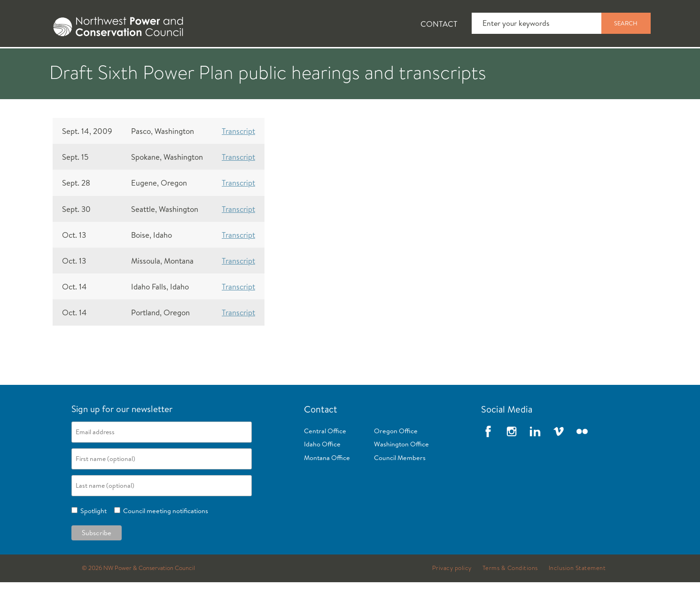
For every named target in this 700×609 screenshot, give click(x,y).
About (76, 62)
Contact (439, 24)
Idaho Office (322, 471)
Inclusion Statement (577, 595)
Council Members (400, 484)
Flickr (582, 458)
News (131, 62)
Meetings (385, 62)
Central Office (325, 458)
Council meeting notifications (164, 538)
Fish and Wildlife (207, 62)
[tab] (68, 61)
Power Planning (303, 62)
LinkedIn (535, 458)
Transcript (238, 158)
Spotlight (92, 538)
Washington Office (401, 471)
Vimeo (559, 458)
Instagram (512, 458)
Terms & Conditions (510, 595)
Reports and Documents (482, 62)
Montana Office (327, 484)
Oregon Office (396, 458)
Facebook (488, 458)
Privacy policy (452, 595)
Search (626, 23)
